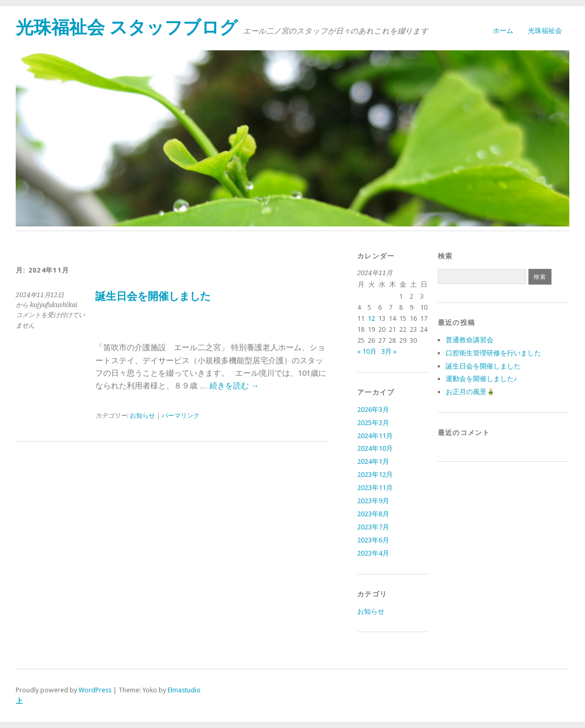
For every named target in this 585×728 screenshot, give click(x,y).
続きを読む (234, 386)
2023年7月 (373, 527)
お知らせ (142, 416)
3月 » (389, 351)
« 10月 (367, 351)
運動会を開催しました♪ (481, 379)
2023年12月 (375, 475)
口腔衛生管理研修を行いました (493, 353)
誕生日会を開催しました (153, 296)
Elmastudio (184, 690)
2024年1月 (373, 461)
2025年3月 (373, 423)
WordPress (95, 690)
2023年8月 (373, 514)
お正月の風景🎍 (470, 392)
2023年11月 (375, 488)
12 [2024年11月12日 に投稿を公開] (371, 318)
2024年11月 (375, 436)
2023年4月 (373, 553)
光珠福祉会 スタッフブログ (127, 28)
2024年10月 (375, 448)
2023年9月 (373, 501)
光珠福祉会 (545, 31)
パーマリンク (181, 416)
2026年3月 (373, 410)
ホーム (503, 31)
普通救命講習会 (470, 340)
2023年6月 (373, 540)
